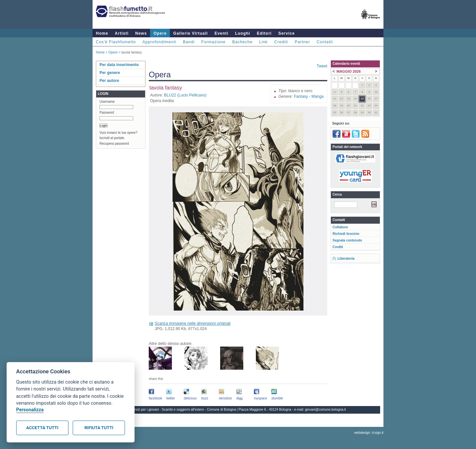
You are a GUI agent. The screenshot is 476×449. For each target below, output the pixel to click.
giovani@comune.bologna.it (326, 410)
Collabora (340, 227)
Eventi (221, 33)
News (141, 33)
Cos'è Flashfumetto (116, 42)
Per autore (109, 81)
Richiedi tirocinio (346, 234)
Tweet (322, 66)
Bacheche (242, 42)
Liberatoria (346, 259)
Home (102, 33)
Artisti (122, 33)
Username (107, 102)
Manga (317, 96)
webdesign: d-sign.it (369, 433)
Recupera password (114, 144)
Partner (302, 42)
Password (107, 112)
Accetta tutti (42, 428)
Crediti (281, 42)
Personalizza (30, 410)
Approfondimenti (159, 42)
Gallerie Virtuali (191, 33)
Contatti (325, 42)
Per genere (110, 73)
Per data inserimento (119, 65)
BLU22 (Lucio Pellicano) (185, 95)
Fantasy (301, 96)
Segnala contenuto (347, 240)
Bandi (189, 42)
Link (263, 42)
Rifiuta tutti (99, 428)
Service (287, 33)
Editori (264, 33)
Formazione (213, 42)
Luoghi (243, 33)
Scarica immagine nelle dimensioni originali (193, 323)
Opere (160, 33)
